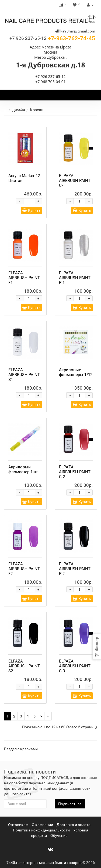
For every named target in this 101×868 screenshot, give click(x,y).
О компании (42, 825)
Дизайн (19, 110)
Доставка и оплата (74, 825)
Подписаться (70, 804)
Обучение (59, 836)
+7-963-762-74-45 (52, 38)
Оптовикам (18, 825)
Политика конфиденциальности (41, 830)
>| (48, 716)
